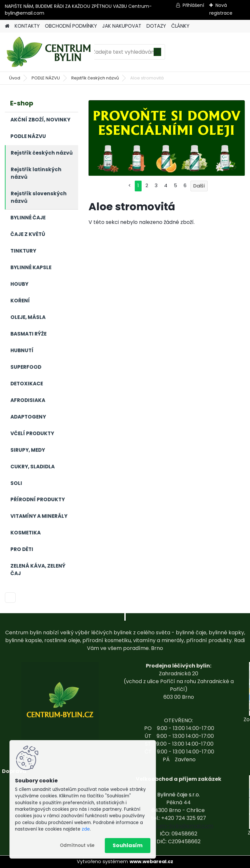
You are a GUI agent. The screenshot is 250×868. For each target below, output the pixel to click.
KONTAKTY (27, 26)
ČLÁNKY (180, 26)
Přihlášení (193, 5)
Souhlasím (128, 845)
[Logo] (50, 52)
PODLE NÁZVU (46, 78)
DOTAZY (156, 26)
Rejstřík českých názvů (95, 78)
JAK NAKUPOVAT (122, 26)
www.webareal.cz (151, 861)
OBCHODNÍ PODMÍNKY (71, 26)
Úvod (15, 78)
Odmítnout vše (77, 845)
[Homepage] (7, 26)
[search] (157, 54)
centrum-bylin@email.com (179, 826)
